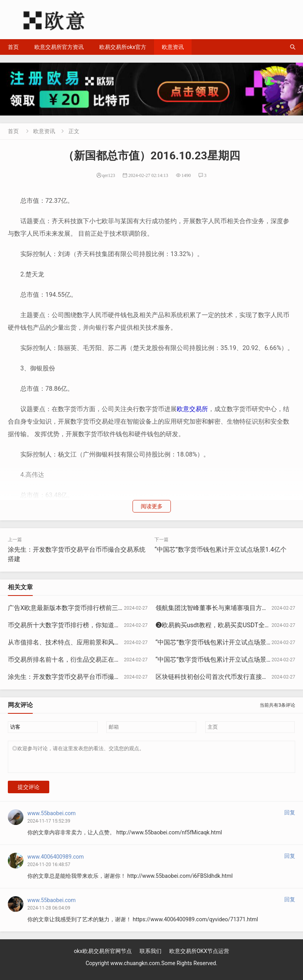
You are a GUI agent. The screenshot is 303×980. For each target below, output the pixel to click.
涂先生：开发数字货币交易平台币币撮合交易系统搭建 (83, 677)
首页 (13, 47)
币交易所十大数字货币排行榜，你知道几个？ (70, 625)
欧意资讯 (173, 47)
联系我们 (151, 956)
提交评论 (29, 792)
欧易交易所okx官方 (123, 47)
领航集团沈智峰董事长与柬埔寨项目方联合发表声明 (228, 608)
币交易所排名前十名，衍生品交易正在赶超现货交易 (80, 660)
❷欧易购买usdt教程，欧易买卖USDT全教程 (216, 625)
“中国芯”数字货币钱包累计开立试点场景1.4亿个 (221, 550)
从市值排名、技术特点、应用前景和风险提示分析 (77, 642)
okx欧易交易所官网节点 (103, 956)
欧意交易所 (192, 409)
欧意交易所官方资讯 (59, 47)
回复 (290, 817)
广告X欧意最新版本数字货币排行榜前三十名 (69, 608)
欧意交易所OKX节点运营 (199, 956)
